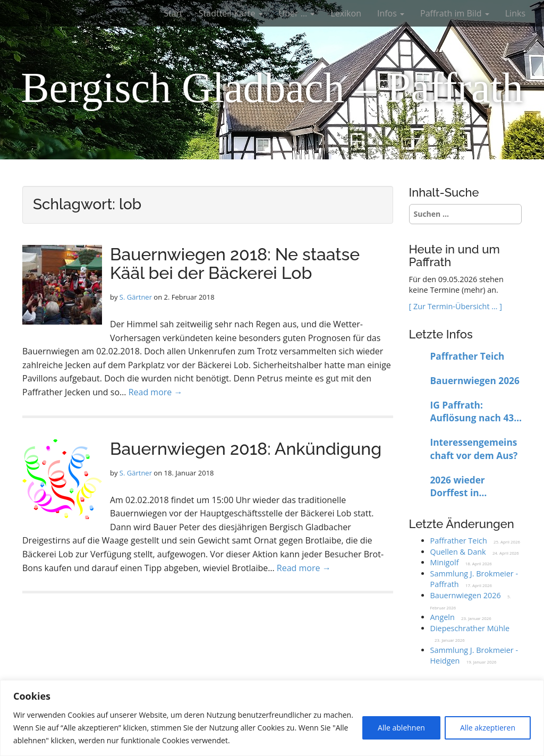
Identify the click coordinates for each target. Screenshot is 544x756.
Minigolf (445, 562)
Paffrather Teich (467, 356)
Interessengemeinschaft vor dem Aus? (474, 449)
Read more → (156, 392)
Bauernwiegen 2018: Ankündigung (246, 449)
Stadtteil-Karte (231, 13)
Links (515, 13)
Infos (391, 13)
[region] (272, 718)
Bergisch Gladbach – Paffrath (272, 88)
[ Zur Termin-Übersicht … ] (456, 306)
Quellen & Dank (458, 552)
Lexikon (346, 13)
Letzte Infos (441, 334)
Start (173, 13)
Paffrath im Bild (455, 13)
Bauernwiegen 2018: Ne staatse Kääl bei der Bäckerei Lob (235, 264)
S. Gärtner (136, 297)
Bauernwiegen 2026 (475, 381)
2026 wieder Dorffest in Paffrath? (458, 487)
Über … (297, 13)
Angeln (443, 617)
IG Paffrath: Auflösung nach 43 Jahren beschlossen (474, 412)
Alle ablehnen (401, 728)
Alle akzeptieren (488, 728)
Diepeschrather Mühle (470, 628)
